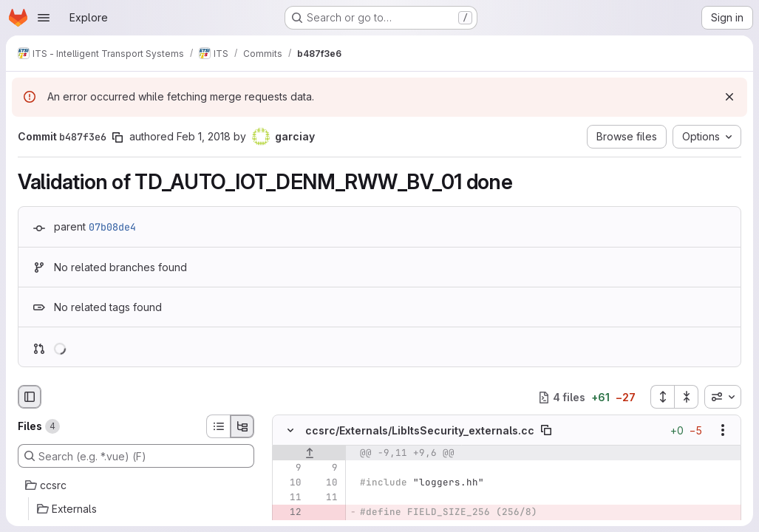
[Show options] (723, 431)
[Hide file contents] (290, 431)
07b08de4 (112, 227)
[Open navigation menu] (44, 18)
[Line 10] (289, 483)
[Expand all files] (662, 397)
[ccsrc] (136, 485)
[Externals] (136, 509)
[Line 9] (289, 468)
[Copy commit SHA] (118, 137)
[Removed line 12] (289, 513)
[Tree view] (242, 426)
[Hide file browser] (30, 397)
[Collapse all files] (687, 397)
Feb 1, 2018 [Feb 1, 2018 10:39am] (204, 136)
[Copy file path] (546, 431)
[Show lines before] (309, 454)
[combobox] (723, 397)
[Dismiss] (729, 97)
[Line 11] (289, 498)
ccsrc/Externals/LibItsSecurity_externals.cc (420, 430)
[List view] (218, 426)
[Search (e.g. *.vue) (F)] (136, 456)
